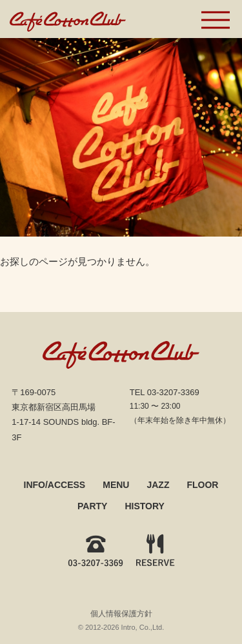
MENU (116, 485)
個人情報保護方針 (121, 614)
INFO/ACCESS (55, 485)
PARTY (92, 506)
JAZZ (158, 485)
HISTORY (144, 506)
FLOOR (202, 485)
